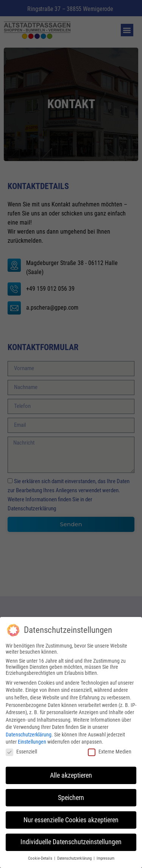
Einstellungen (32, 740)
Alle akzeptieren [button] (71, 773)
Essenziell (21, 750)
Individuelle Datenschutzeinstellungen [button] (71, 840)
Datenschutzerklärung (29, 733)
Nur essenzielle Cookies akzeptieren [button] (71, 818)
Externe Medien (110, 750)
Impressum (105, 856)
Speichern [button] (71, 795)
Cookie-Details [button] (41, 856)
